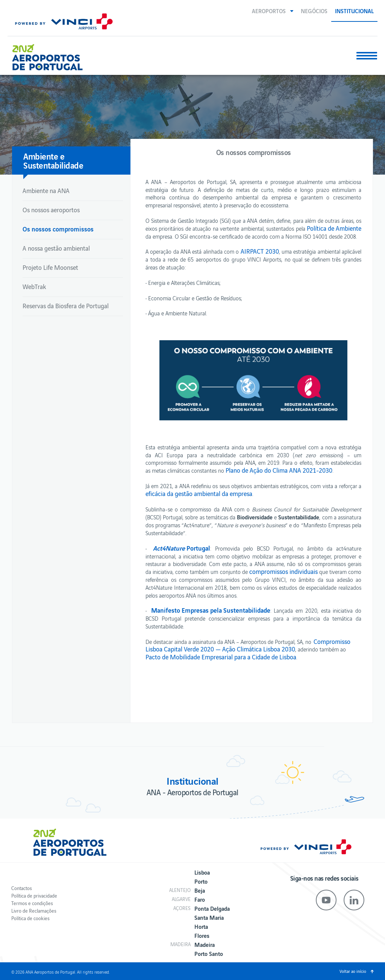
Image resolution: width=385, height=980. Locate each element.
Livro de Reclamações (34, 911)
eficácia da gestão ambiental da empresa (199, 493)
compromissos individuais (283, 571)
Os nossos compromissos (58, 229)
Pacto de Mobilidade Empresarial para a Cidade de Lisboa (221, 657)
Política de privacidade (34, 896)
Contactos (22, 888)
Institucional (354, 11)
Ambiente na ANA (46, 190)
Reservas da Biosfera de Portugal (66, 306)
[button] (273, 11)
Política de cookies (30, 918)
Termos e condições (32, 903)
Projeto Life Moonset (50, 267)
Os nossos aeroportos (51, 210)
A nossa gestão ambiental (56, 248)
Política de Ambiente (334, 228)
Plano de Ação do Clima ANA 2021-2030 (279, 470)
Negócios (314, 11)
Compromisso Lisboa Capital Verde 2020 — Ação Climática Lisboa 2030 (248, 645)
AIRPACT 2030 (260, 251)
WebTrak (34, 286)
